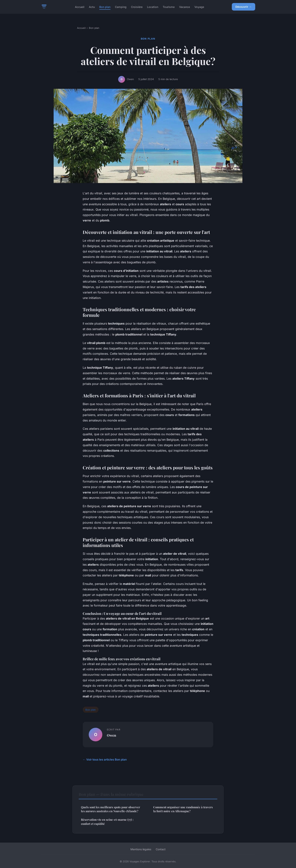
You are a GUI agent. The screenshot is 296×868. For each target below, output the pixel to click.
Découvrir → (244, 7)
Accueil (80, 7)
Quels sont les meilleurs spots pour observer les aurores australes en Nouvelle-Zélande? (111, 809)
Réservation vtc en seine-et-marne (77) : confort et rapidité (107, 822)
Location (153, 7)
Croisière (137, 7)
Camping (121, 7)
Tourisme (169, 7)
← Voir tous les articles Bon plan (105, 760)
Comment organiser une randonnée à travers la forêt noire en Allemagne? (183, 809)
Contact (161, 849)
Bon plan (105, 7)
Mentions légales (141, 849)
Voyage (199, 7)
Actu (92, 7)
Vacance (185, 7)
